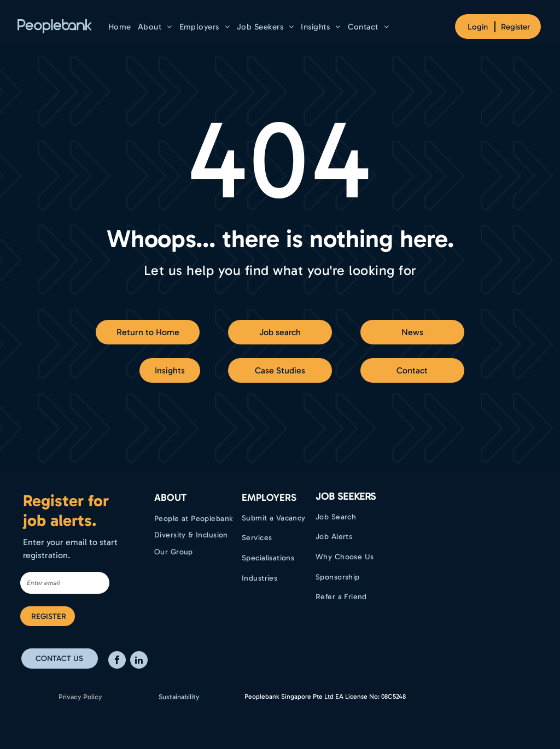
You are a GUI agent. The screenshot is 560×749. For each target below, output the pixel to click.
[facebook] (117, 661)
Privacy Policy (80, 697)
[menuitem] (120, 27)
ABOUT (170, 498)
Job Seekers (346, 496)
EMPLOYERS (269, 498)
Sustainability (179, 697)
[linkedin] (139, 661)
